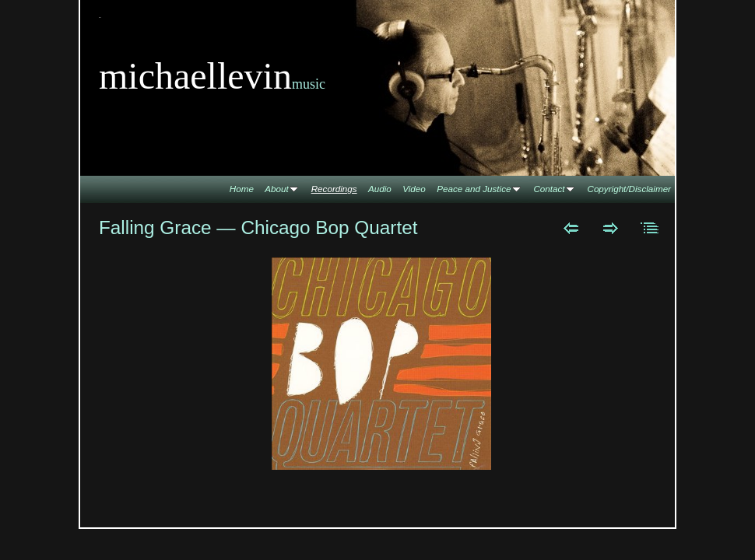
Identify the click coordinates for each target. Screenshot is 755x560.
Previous (571, 228)
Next (611, 228)
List (650, 228)
